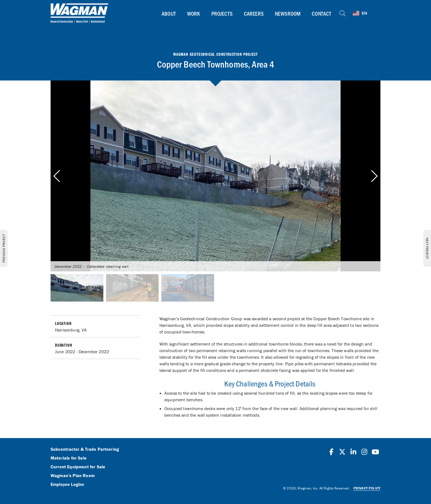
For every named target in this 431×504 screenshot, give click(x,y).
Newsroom (288, 13)
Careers (253, 13)
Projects (222, 13)
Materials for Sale (69, 458)
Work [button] (194, 13)
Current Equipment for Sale (78, 467)
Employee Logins (67, 484)
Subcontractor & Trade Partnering (85, 449)
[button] (374, 176)
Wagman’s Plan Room (73, 476)
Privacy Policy (367, 488)
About (169, 13)
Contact (321, 13)
